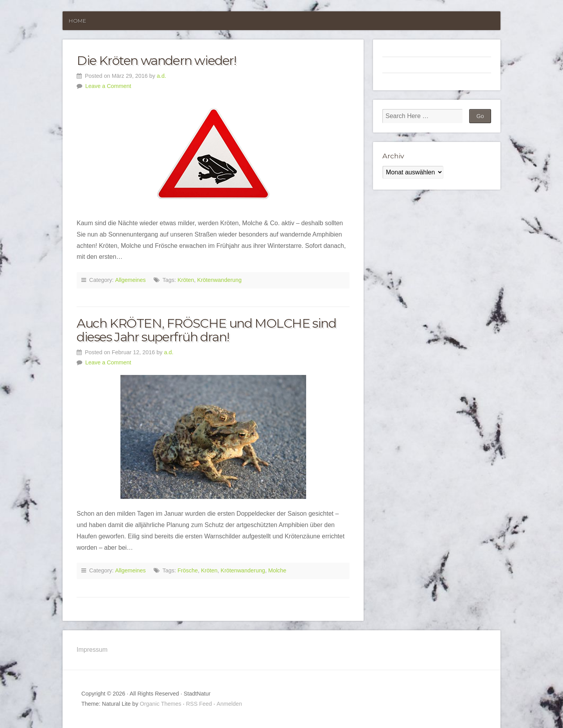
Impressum (92, 650)
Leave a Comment (108, 86)
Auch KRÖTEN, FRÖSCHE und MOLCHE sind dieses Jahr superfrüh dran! (206, 330)
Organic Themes (161, 704)
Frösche (188, 570)
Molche (277, 570)
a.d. (161, 76)
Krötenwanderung (219, 280)
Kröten (186, 280)
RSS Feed (199, 704)
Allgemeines (130, 280)
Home (77, 21)
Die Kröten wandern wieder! (156, 60)
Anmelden (229, 704)
